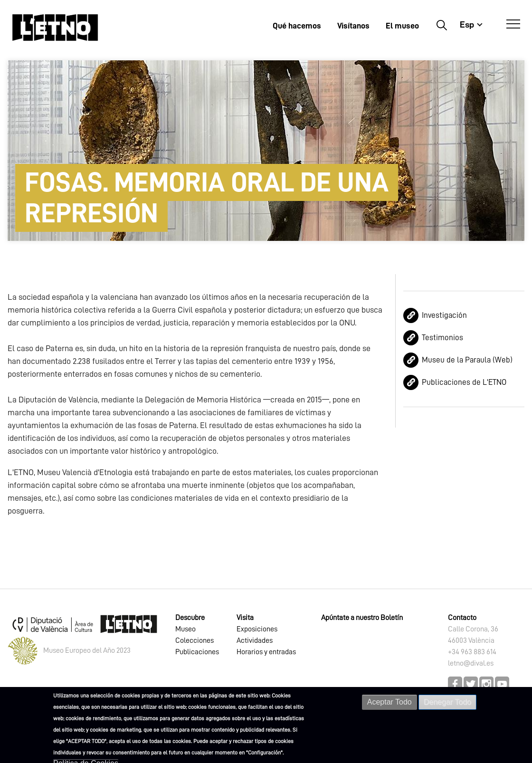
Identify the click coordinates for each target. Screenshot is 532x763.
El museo (402, 26)
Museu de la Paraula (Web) (467, 360)
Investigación (444, 315)
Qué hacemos (297, 26)
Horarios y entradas (266, 652)
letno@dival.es (471, 663)
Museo (185, 629)
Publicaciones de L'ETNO (464, 382)
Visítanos (353, 26)
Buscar (442, 25)
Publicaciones (197, 652)
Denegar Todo (447, 702)
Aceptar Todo (389, 702)
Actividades (255, 640)
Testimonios (442, 338)
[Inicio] (55, 27)
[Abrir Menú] (513, 24)
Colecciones (195, 640)
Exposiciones (257, 629)
